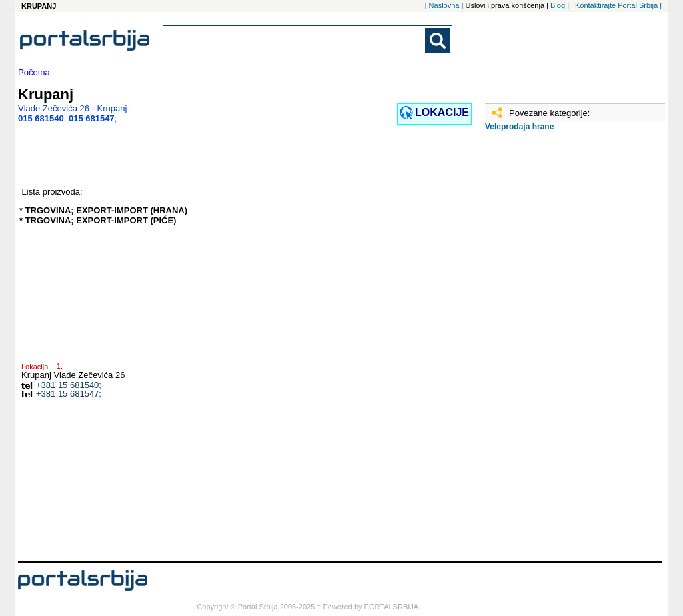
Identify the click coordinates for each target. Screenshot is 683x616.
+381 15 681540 (67, 385)
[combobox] (295, 40)
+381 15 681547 (67, 394)
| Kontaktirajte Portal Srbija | (616, 5)
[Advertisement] (552, 351)
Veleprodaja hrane (519, 127)
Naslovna (444, 5)
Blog (558, 5)
